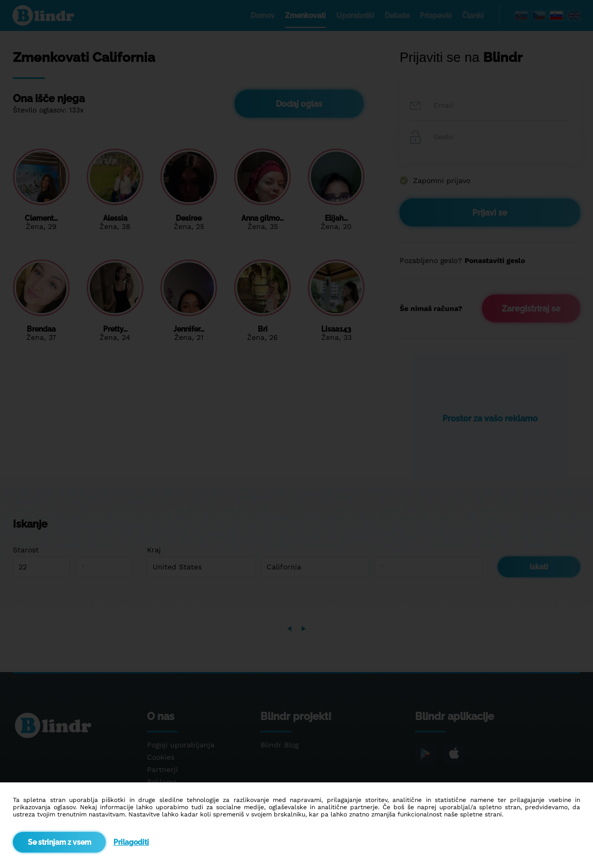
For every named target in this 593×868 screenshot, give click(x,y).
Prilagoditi (131, 842)
